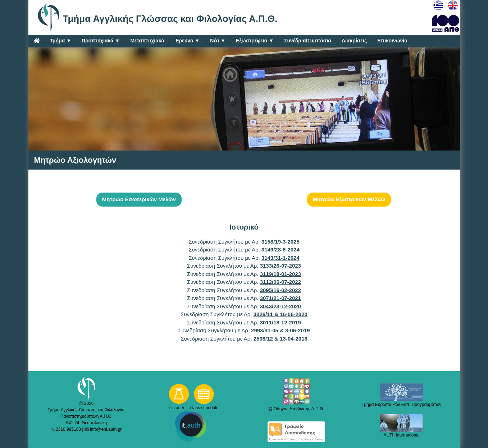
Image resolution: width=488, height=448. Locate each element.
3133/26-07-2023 (281, 266)
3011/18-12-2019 (281, 322)
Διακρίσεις (354, 41)
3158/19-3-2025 (281, 242)
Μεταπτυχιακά (147, 41)
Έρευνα (187, 41)
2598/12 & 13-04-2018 (281, 339)
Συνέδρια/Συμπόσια (308, 41)
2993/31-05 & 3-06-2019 (280, 330)
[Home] (37, 41)
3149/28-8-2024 (281, 250)
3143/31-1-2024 (281, 258)
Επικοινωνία (392, 41)
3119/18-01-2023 (281, 274)
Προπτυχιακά (101, 41)
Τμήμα (61, 41)
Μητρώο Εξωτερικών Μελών (349, 199)
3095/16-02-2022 (281, 290)
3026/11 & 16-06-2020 (281, 314)
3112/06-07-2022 (281, 282)
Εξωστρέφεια (255, 41)
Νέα (218, 41)
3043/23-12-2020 (281, 306)
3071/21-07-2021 (281, 298)
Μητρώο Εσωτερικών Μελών (139, 199)
